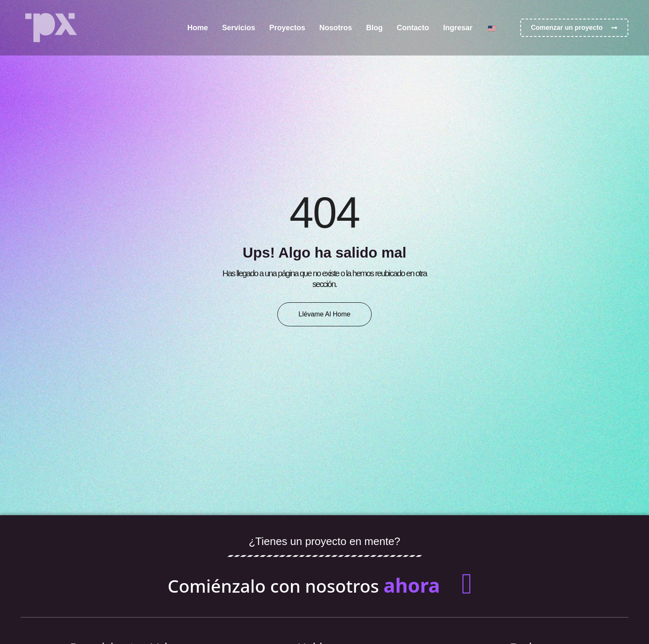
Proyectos (287, 28)
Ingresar (458, 28)
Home (197, 28)
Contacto (413, 28)
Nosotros (336, 28)
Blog (375, 28)
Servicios (238, 28)
